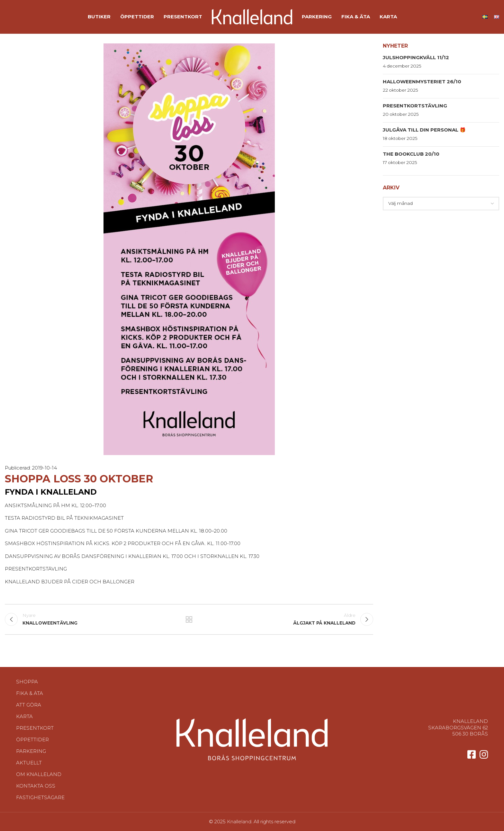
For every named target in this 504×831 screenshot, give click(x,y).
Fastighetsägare (40, 797)
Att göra (29, 705)
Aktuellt (29, 763)
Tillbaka (189, 619)
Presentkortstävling (415, 106)
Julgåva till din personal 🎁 (424, 130)
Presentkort (35, 728)
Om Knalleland (39, 774)
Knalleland (239, 822)
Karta (24, 716)
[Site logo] (252, 16)
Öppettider (32, 740)
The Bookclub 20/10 (411, 154)
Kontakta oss (36, 786)
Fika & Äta (30, 693)
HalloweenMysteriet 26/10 (422, 82)
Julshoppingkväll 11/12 (416, 57)
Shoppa (27, 682)
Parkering (31, 751)
